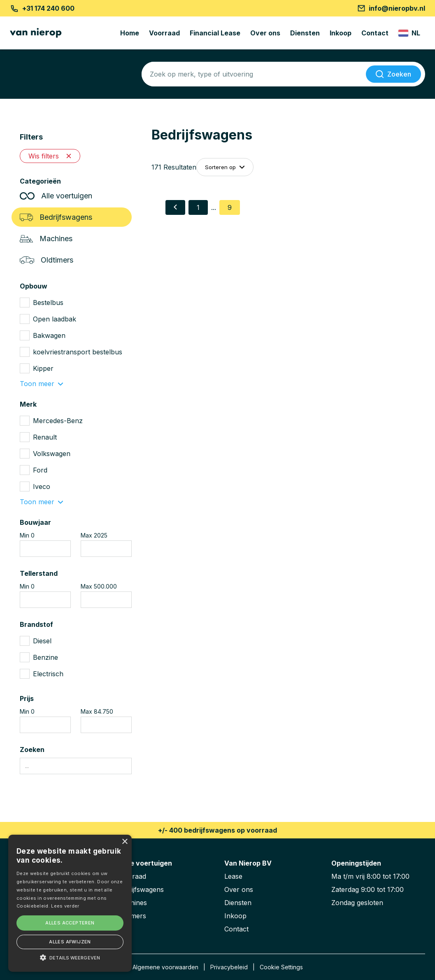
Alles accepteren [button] (70, 923)
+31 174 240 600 (42, 8)
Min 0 (27, 535)
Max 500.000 (99, 586)
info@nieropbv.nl (391, 8)
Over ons (265, 33)
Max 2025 (94, 535)
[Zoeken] (393, 74)
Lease (233, 876)
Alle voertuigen (56, 196)
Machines (46, 239)
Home (130, 33)
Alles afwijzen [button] (70, 942)
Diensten (305, 33)
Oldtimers (47, 260)
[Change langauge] (409, 33)
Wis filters (50, 156)
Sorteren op (225, 167)
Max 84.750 (97, 711)
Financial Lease (215, 33)
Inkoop (341, 33)
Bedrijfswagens (56, 217)
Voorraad (164, 33)
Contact (375, 33)
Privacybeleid (229, 967)
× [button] (124, 842)
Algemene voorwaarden (165, 967)
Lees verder (65, 906)
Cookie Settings (281, 967)
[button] (70, 957)
